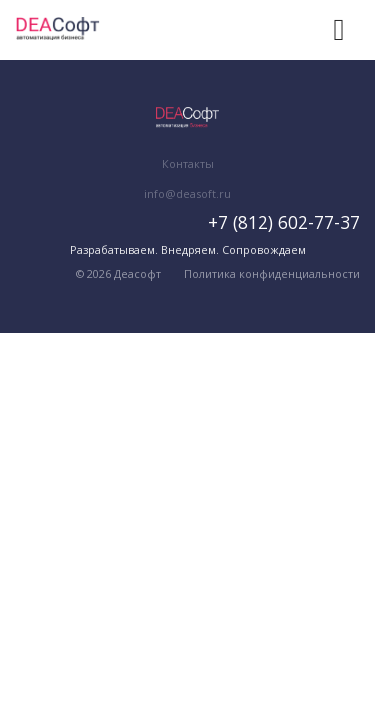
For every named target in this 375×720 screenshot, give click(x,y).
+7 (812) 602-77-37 (284, 222)
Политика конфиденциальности (272, 273)
